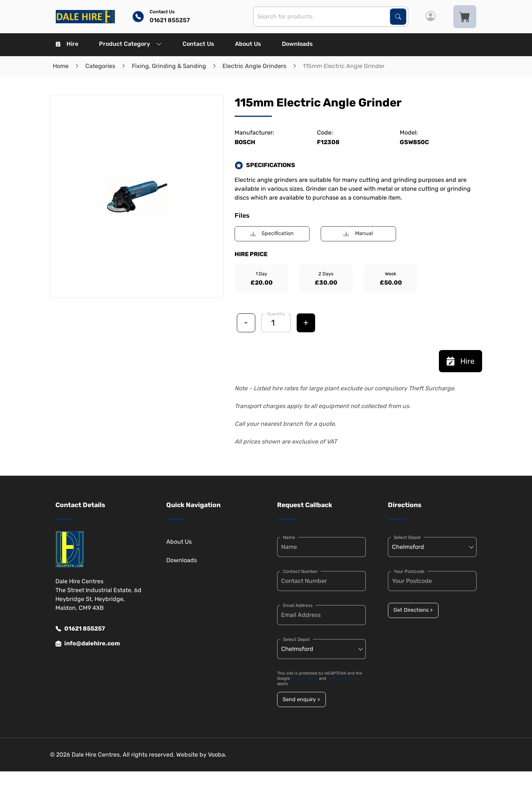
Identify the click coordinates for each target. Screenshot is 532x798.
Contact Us (198, 44)
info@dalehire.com (88, 644)
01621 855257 (80, 629)
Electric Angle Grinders (254, 66)
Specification (272, 233)
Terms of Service (343, 678)
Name (289, 537)
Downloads (297, 44)
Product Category (130, 44)
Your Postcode (409, 571)
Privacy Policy (304, 678)
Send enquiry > (301, 699)
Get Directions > (413, 610)
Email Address (298, 605)
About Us (248, 44)
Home (61, 66)
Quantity (276, 314)
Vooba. (217, 755)
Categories (100, 66)
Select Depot (296, 639)
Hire (67, 44)
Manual (358, 233)
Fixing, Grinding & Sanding (169, 66)
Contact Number (300, 571)
